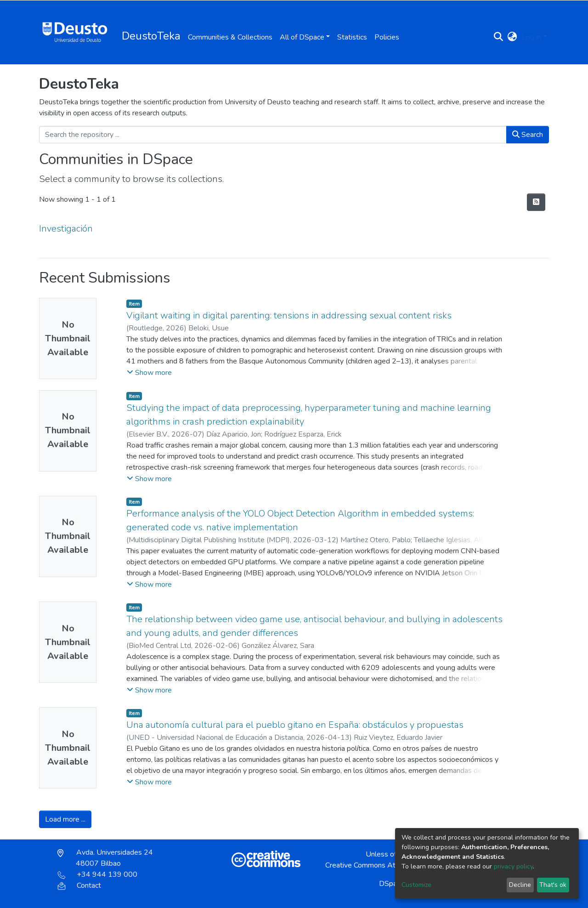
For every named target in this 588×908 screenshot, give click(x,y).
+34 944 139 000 (97, 874)
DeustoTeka (151, 36)
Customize (416, 885)
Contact (79, 885)
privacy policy (513, 866)
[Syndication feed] (536, 202)
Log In (532, 37)
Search (528, 135)
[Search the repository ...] (273, 135)
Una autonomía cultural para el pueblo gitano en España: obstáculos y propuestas (295, 725)
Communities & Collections (230, 37)
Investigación (66, 229)
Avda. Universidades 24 (105, 858)
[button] (512, 37)
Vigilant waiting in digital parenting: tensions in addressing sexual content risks (289, 315)
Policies (387, 37)
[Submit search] (499, 37)
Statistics (352, 37)
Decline (520, 885)
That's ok (553, 885)
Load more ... (65, 819)
